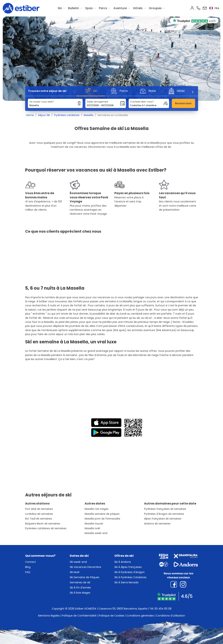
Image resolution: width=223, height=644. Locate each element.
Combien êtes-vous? (142, 102)
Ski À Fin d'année (80, 588)
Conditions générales (140, 616)
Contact (31, 562)
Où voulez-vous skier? (42, 102)
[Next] (193, 92)
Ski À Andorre (123, 562)
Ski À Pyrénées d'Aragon (129, 572)
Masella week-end (96, 533)
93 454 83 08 (163, 609)
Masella (88, 115)
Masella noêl (92, 528)
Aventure (120, 8)
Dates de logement (97, 102)
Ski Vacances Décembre (85, 567)
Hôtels (138, 8)
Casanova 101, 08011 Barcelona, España (123, 609)
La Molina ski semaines (39, 514)
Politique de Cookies (112, 616)
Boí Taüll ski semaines (39, 519)
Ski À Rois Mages (80, 593)
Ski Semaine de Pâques (85, 577)
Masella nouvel (94, 524)
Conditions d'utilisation (171, 616)
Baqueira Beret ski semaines (43, 524)
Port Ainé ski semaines (39, 509)
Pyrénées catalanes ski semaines (46, 528)
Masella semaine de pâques (102, 514)
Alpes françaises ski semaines (163, 519)
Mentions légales (49, 616)
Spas (89, 8)
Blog (28, 567)
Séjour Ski (44, 115)
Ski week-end (78, 562)
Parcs (103, 8)
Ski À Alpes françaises (128, 567)
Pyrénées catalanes (67, 115)
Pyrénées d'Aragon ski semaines (164, 514)
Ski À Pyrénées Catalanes (130, 577)
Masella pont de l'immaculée (102, 519)
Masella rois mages (97, 509)
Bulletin (74, 8)
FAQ (28, 572)
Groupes (155, 8)
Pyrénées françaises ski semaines (165, 509)
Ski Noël (75, 572)
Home (30, 115)
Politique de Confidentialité (79, 616)
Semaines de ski (80, 582)
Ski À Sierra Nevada (126, 582)
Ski (60, 8)
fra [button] (214, 8)
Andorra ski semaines (157, 524)
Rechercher (183, 103)
